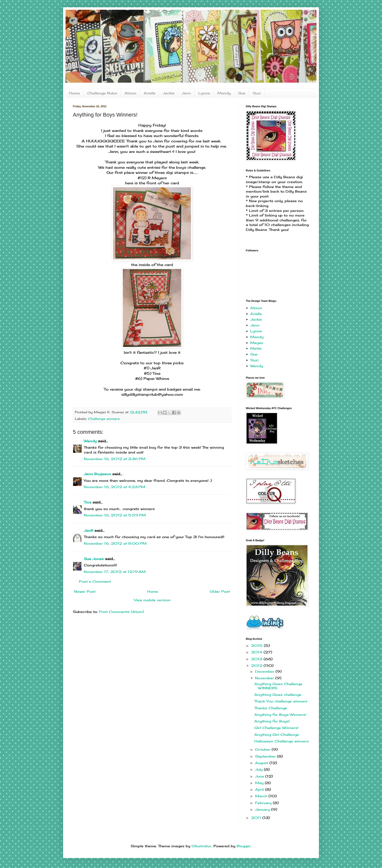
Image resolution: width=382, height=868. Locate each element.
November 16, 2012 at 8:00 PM (115, 543)
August (262, 763)
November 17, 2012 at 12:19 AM (115, 572)
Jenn (186, 93)
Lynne (204, 93)
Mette (256, 348)
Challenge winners (104, 419)
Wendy (90, 441)
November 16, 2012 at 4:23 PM (115, 487)
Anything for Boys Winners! (280, 715)
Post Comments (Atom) (121, 612)
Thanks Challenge (271, 708)
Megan (257, 343)
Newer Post (85, 591)
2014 (257, 652)
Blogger (244, 846)
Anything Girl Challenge (277, 735)
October (263, 749)
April (260, 789)
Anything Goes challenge (278, 695)
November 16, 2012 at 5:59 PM (115, 515)
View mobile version (152, 600)
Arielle (150, 93)
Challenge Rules (102, 93)
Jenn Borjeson (97, 474)
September (266, 756)
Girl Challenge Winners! (276, 728)
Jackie (169, 93)
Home (74, 93)
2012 (257, 666)
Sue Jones (94, 559)
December (265, 671)
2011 (257, 818)
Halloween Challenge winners (282, 741)
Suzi (257, 93)
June (260, 776)
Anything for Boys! (272, 721)
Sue (242, 93)
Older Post (220, 591)
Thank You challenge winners (281, 701)
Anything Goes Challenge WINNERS (278, 686)
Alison (130, 93)
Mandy (224, 93)
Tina (88, 502)
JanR (89, 530)
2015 (258, 646)
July (259, 769)
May (260, 783)
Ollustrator (201, 846)
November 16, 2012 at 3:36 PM (115, 459)
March (262, 796)
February (264, 803)
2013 (257, 659)
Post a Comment (95, 581)
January (263, 809)
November (265, 678)
